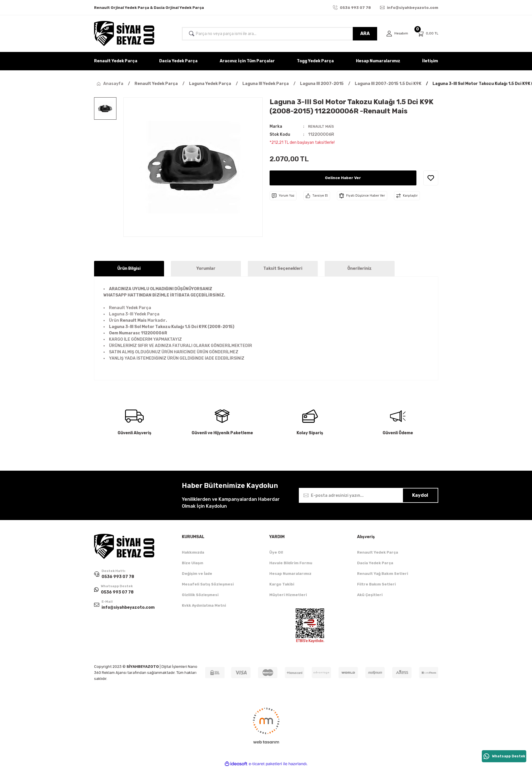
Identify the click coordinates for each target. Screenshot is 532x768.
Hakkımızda (193, 552)
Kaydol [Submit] (420, 495)
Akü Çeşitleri (370, 595)
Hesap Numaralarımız (290, 574)
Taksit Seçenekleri (283, 268)
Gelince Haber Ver (343, 178)
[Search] (278, 34)
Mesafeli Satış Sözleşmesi (208, 584)
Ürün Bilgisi (129, 268)
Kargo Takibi (282, 584)
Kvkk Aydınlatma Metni (204, 605)
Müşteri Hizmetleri (288, 595)
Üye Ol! (276, 552)
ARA (363, 33)
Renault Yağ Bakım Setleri (383, 574)
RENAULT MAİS (323, 126)
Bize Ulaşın (193, 563)
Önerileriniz (359, 268)
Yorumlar (206, 268)
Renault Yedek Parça (378, 552)
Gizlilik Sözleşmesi (200, 595)
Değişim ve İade (197, 574)
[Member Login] (396, 34)
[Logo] (124, 34)
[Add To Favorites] (431, 178)
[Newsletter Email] (369, 495)
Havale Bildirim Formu (291, 563)
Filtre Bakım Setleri (376, 584)
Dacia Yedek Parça (375, 563)
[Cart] (428, 34)
